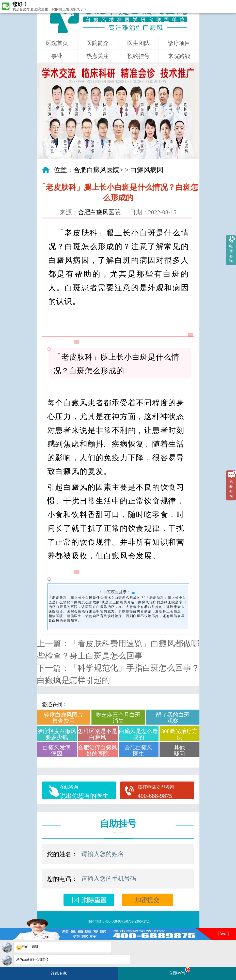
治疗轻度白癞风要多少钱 (57, 734)
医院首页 (57, 43)
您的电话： (62, 879)
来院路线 (179, 56)
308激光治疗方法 (179, 734)
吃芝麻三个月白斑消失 (118, 718)
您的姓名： (62, 854)
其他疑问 (179, 751)
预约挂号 (138, 56)
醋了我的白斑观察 (173, 718)
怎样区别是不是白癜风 (98, 734)
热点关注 (98, 56)
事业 (57, 56)
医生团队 (138, 43)
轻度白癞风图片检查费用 (64, 718)
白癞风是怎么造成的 (138, 734)
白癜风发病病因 (57, 751)
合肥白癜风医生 (138, 751)
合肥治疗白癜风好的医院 (98, 751)
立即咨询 (180, 971)
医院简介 (98, 43)
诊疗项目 (179, 43)
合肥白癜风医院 (97, 170)
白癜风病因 (147, 170)
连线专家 (59, 973)
